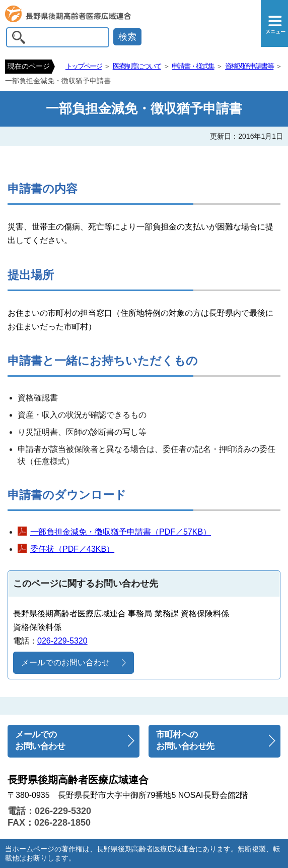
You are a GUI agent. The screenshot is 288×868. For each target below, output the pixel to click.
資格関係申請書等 (249, 66)
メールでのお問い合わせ (65, 662)
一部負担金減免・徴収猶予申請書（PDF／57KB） (121, 532)
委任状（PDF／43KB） (72, 549)
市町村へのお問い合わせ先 (185, 740)
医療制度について (137, 66)
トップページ (84, 66)
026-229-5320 (62, 641)
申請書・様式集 (193, 66)
